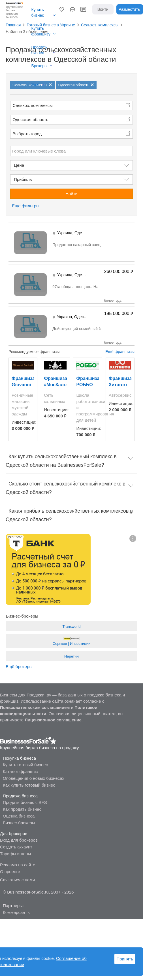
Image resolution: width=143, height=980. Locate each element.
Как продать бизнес (22, 809)
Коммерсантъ (16, 912)
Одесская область (30, 120)
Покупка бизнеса (19, 758)
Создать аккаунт (16, 847)
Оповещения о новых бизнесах (34, 778)
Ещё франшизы (120, 352)
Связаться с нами (17, 880)
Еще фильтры (26, 206)
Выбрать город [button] (27, 134)
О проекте (10, 872)
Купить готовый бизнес (25, 765)
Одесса (81, 233)
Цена (19, 165)
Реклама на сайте (18, 865)
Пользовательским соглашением (35, 707)
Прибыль (23, 179)
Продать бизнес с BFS (25, 802)
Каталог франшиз (20, 771)
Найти (71, 194)
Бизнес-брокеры (19, 823)
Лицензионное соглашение (53, 720)
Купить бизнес (38, 12)
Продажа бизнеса (20, 796)
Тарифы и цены (15, 854)
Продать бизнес (39, 50)
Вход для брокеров (19, 840)
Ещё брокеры (19, 667)
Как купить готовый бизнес (29, 785)
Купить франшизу (41, 31)
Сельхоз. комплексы (33, 105)
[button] (62, 9)
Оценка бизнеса (19, 816)
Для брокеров (14, 834)
